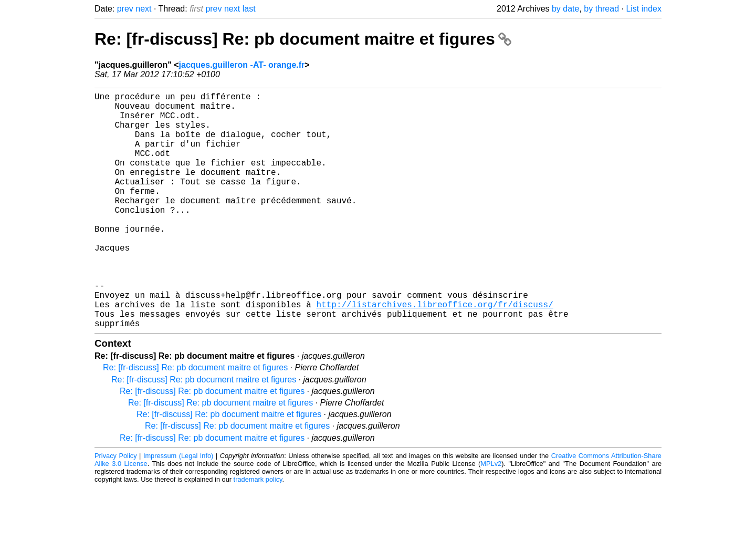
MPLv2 (491, 516)
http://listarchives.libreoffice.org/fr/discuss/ (434, 352)
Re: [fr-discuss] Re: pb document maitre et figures (303, 39)
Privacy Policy (116, 508)
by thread (601, 9)
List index (644, 9)
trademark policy (258, 532)
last (249, 9)
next (143, 9)
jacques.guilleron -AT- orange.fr (242, 65)
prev (125, 9)
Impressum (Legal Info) (178, 508)
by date (565, 9)
